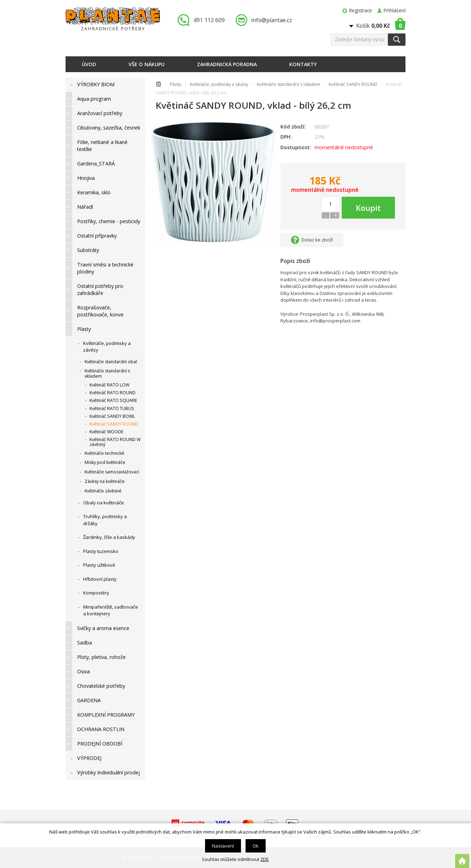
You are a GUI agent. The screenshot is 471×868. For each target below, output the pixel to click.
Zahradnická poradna (227, 64)
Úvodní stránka (159, 85)
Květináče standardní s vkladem (289, 84)
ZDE (265, 859)
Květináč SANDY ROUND (353, 84)
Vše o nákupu (147, 64)
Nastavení (223, 846)
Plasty (176, 84)
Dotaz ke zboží (317, 240)
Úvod (89, 64)
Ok (256, 846)
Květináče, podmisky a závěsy (219, 84)
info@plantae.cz (272, 20)
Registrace (361, 10)
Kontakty (303, 64)
